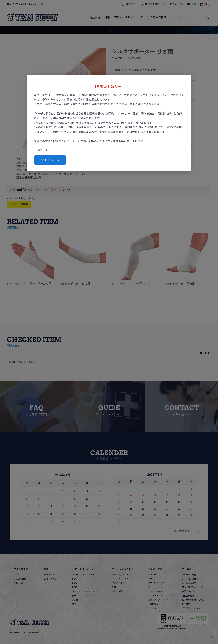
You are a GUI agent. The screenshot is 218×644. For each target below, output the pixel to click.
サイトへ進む (50, 160)
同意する (41, 150)
